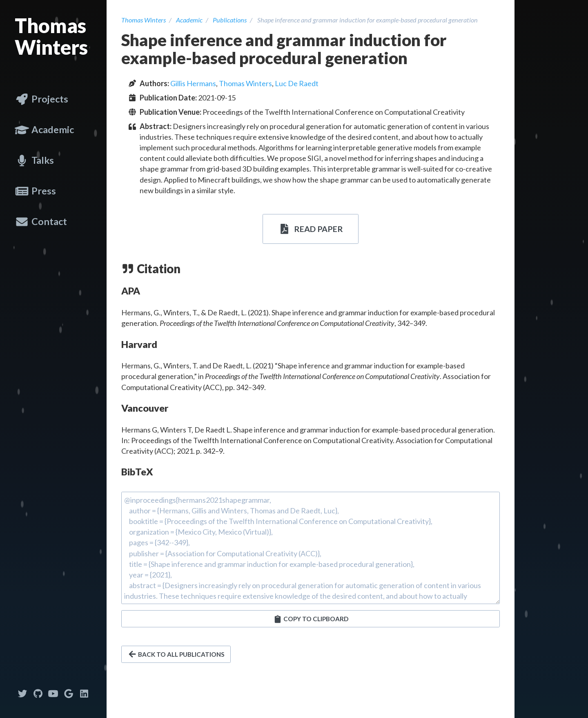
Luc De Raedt (297, 83)
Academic (189, 20)
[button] (311, 619)
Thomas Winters (51, 36)
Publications (230, 20)
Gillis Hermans (193, 83)
